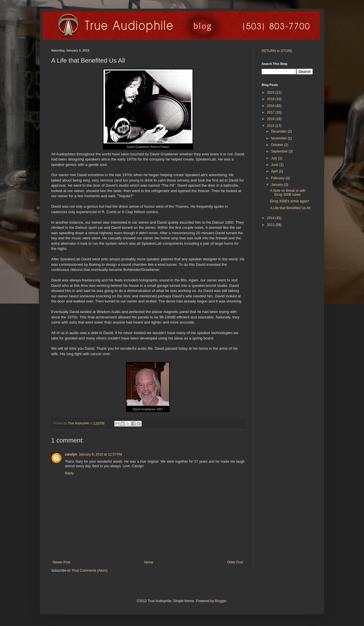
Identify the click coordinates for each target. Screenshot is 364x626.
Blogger (221, 601)
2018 (271, 106)
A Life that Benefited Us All (290, 208)
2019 (271, 99)
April (275, 171)
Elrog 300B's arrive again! (290, 201)
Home (149, 562)
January (278, 185)
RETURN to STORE (277, 51)
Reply (69, 473)
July (275, 158)
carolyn (71, 454)
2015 (271, 126)
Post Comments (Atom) (90, 571)
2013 (271, 225)
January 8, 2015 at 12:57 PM (100, 454)
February (278, 178)
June (275, 165)
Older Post (235, 562)
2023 (271, 92)
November (279, 138)
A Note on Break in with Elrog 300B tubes (288, 193)
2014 (271, 218)
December (279, 131)
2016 (271, 119)
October (278, 145)
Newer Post (61, 562)
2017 (271, 112)
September (280, 151)
